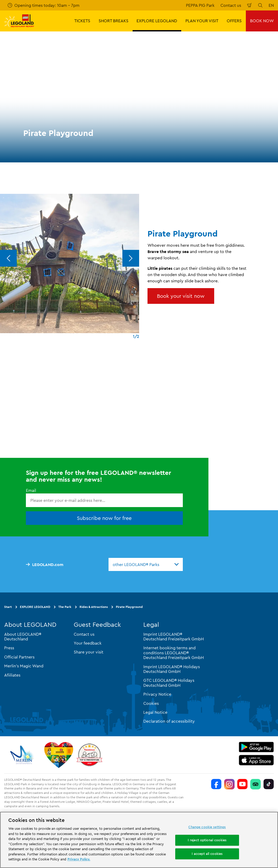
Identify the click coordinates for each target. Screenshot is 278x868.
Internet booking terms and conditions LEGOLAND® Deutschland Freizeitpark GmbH (174, 653)
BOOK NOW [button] (262, 21)
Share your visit (89, 652)
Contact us (231, 5)
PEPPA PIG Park (200, 5)
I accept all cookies (207, 854)
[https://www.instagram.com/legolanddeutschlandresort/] (229, 784)
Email (31, 490)
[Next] (131, 258)
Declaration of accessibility (169, 721)
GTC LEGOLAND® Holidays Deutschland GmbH (169, 683)
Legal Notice (155, 712)
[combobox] (146, 564)
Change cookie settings (207, 827)
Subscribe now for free (104, 518)
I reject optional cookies (207, 840)
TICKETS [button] (82, 21)
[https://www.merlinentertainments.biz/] (23, 755)
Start (8, 606)
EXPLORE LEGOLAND (35, 606)
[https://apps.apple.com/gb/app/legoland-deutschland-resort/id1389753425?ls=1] (256, 760)
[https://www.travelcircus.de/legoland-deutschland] (89, 755)
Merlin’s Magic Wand (24, 666)
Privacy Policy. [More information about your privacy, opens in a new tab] (79, 859)
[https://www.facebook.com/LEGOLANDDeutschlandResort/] (216, 784)
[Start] (59, 755)
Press (9, 648)
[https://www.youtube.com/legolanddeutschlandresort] (242, 784)
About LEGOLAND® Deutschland (23, 636)
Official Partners (19, 657)
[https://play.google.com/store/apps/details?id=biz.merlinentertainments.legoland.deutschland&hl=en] (256, 747)
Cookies (151, 703)
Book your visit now (181, 296)
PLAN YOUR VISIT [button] (202, 21)
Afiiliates (12, 675)
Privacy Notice (157, 694)
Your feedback (88, 643)
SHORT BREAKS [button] (114, 21)
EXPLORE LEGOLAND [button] (157, 21)
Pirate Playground (129, 606)
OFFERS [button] (234, 21)
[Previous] (8, 258)
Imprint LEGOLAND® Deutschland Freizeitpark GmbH (174, 636)
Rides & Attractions (94, 606)
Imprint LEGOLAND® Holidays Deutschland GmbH (172, 669)
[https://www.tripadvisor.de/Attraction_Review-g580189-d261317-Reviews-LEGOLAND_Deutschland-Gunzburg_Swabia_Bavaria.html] (256, 784)
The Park (65, 606)
